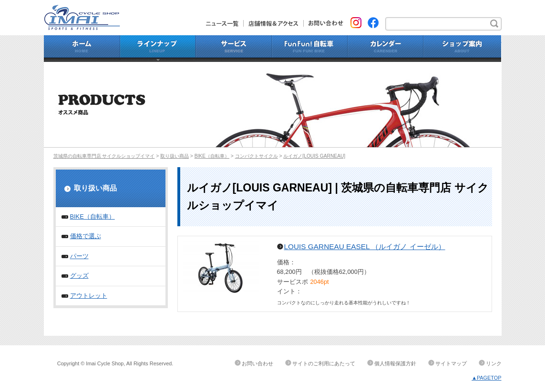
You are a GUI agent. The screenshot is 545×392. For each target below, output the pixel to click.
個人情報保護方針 (395, 363)
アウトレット (89, 296)
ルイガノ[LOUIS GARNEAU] (314, 156)
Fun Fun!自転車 (310, 49)
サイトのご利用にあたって (324, 363)
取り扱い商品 (175, 156)
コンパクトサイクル (257, 156)
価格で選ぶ (86, 236)
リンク (494, 363)
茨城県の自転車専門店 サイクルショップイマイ (104, 156)
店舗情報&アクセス (274, 23)
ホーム (82, 49)
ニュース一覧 (225, 23)
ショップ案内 (463, 49)
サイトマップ (451, 363)
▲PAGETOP (486, 378)
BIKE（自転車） (212, 156)
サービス (234, 49)
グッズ (79, 276)
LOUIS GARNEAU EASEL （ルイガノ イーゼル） (365, 246)
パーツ (79, 256)
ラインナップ (158, 49)
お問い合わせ (324, 23)
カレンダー (386, 49)
